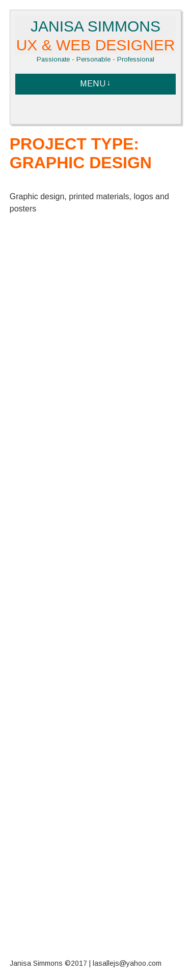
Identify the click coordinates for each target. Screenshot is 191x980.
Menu (93, 84)
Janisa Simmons (96, 36)
